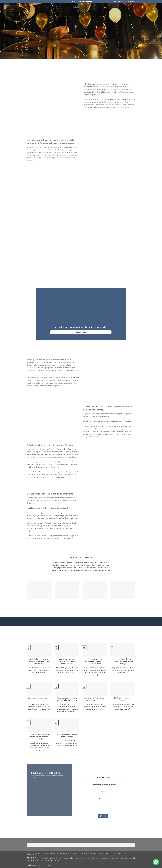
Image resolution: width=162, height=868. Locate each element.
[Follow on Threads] (81, 2)
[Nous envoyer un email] (83, 2)
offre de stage (66, 858)
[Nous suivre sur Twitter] (79, 2)
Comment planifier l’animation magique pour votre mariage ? (95, 661)
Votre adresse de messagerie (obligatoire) (104, 787)
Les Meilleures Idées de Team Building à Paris (67, 736)
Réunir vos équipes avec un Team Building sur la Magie (67, 699)
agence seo (42, 860)
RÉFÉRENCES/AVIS (116, 853)
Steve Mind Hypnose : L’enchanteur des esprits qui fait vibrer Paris (67, 661)
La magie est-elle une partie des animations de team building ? (39, 737)
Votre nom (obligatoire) (104, 780)
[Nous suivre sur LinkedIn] (89, 2)
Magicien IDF (103, 853)
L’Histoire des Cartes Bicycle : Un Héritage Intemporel (95, 699)
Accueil (58, 16)
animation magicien (95, 858)
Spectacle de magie (41, 853)
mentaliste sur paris (100, 421)
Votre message (104, 806)
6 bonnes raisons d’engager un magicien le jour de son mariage (123, 661)
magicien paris (81, 9)
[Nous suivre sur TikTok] (75, 2)
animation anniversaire (80, 858)
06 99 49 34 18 (103, 16)
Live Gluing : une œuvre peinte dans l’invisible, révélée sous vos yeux (39, 661)
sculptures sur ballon (109, 858)
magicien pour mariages (37, 498)
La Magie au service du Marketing (123, 699)
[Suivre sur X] (77, 2)
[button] (156, 862)
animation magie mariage (126, 858)
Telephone (104, 794)
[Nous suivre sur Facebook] (71, 2)
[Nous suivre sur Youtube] (91, 2)
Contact (93, 16)
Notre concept (69, 16)
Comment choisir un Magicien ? (39, 699)
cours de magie (32, 860)
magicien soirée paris (54, 860)
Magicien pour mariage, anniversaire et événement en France (74, 853)
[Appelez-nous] (85, 2)
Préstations (82, 16)
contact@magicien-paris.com (51, 858)
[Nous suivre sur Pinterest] (87, 2)
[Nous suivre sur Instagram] (73, 2)
